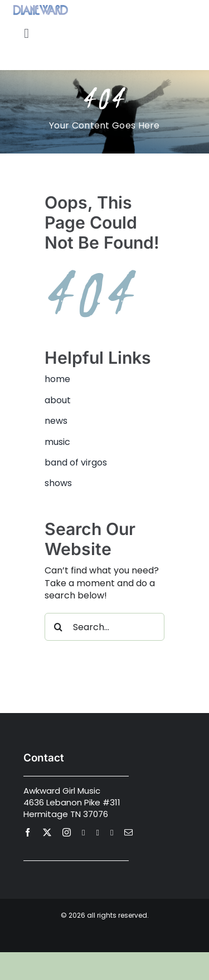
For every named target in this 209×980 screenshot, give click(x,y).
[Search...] (104, 627)
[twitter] (47, 832)
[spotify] (97, 833)
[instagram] (67, 832)
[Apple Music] (112, 833)
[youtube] (83, 833)
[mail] (128, 832)
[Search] (59, 627)
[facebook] (28, 832)
